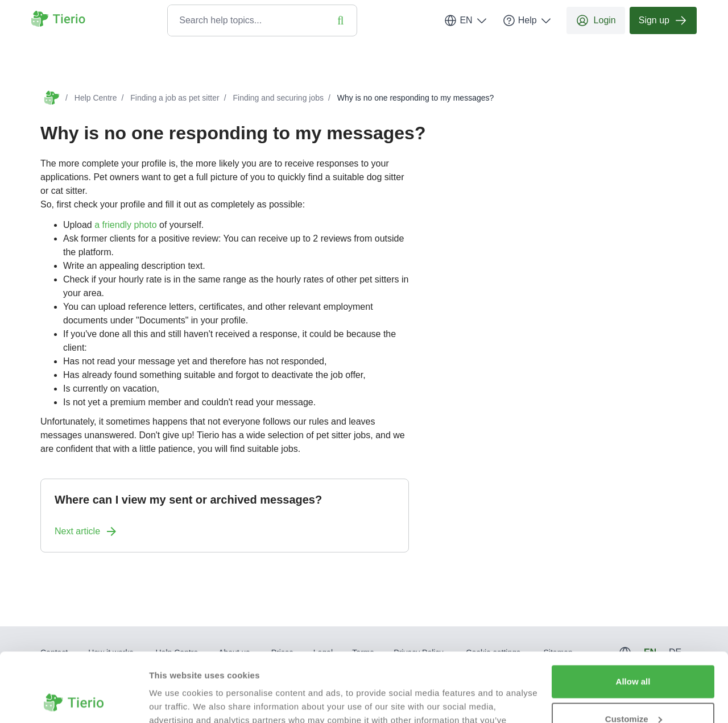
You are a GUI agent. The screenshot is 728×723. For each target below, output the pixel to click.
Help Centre (96, 98)
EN (466, 20)
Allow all (633, 617)
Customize (634, 654)
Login (596, 20)
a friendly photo (125, 225)
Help (528, 20)
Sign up (663, 20)
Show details (175, 701)
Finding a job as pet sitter (175, 98)
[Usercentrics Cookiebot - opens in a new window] (74, 701)
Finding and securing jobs (278, 98)
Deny (633, 691)
